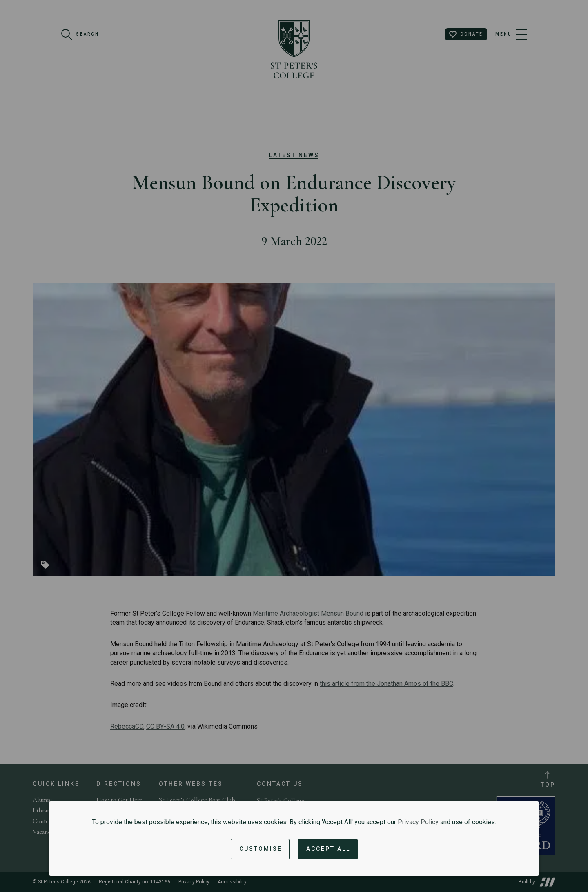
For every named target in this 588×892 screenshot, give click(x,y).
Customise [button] (261, 849)
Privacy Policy (418, 822)
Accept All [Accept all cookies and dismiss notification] (328, 849)
